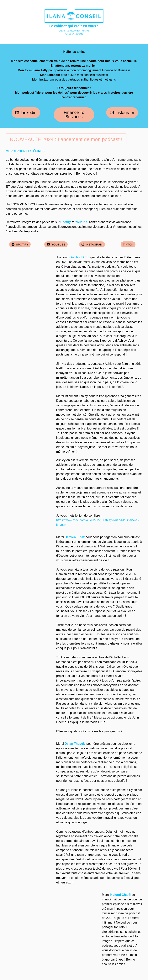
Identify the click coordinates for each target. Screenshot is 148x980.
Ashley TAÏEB (80, 257)
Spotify (66, 222)
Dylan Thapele (75, 744)
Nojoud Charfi (120, 895)
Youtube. (82, 222)
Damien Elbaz (75, 537)
